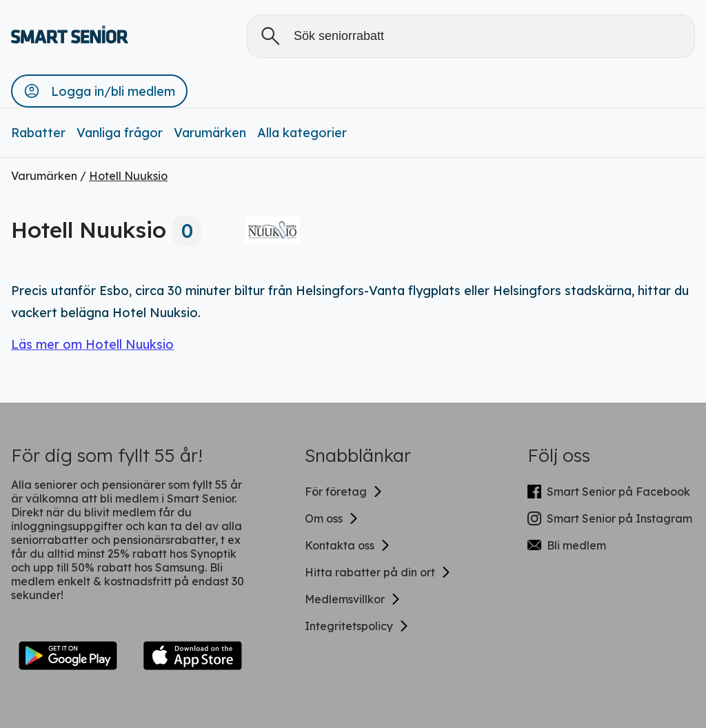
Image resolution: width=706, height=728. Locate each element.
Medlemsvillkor (353, 599)
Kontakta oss (348, 545)
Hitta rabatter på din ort (378, 572)
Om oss (332, 518)
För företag (344, 492)
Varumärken (210, 133)
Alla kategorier (302, 133)
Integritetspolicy (357, 626)
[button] (99, 91)
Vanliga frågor (120, 133)
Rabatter (38, 133)
